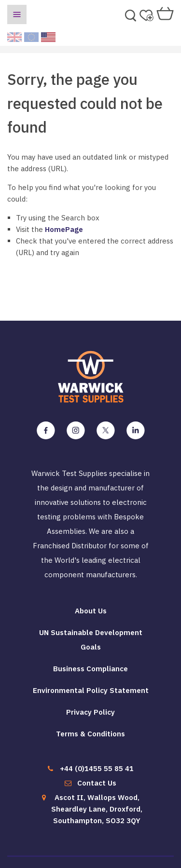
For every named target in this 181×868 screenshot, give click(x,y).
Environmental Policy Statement (91, 690)
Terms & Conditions (90, 734)
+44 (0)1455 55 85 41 (97, 768)
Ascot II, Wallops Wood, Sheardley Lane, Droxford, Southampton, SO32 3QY (97, 809)
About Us (91, 611)
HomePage (64, 229)
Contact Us (97, 783)
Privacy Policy (90, 712)
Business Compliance (90, 669)
